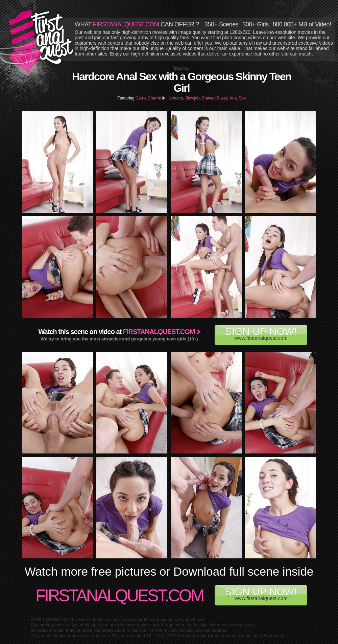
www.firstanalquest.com (261, 333)
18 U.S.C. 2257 (161, 636)
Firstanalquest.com (159, 332)
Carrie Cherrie (149, 98)
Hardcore (175, 98)
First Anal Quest (41, 41)
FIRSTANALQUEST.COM (126, 24)
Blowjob (192, 98)
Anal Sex (238, 98)
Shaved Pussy (215, 98)
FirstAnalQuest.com (119, 596)
